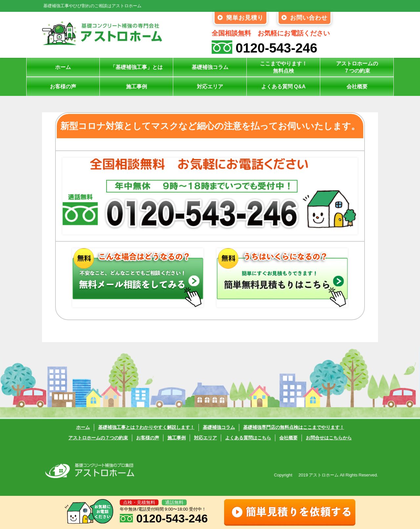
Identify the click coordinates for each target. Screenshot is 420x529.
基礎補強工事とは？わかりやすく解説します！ (146, 428)
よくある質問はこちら (248, 438)
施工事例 (136, 86)
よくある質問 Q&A (283, 86)
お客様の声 (63, 86)
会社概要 (357, 86)
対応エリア (210, 86)
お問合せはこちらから (329, 438)
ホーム (63, 67)
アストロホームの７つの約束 (357, 67)
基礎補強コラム (210, 67)
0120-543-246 (264, 48)
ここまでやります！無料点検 (283, 67)
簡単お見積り (241, 18)
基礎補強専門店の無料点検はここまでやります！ (294, 428)
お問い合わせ (304, 18)
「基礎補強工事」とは (136, 67)
